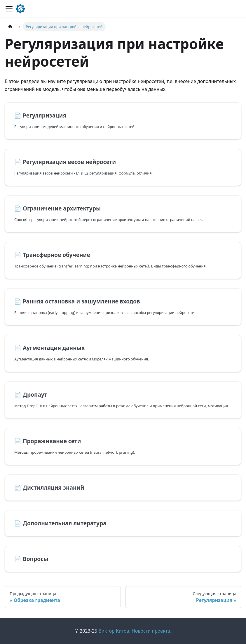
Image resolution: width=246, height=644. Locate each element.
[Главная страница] (10, 27)
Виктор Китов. (114, 631)
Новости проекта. (151, 631)
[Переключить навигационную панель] (9, 9)
